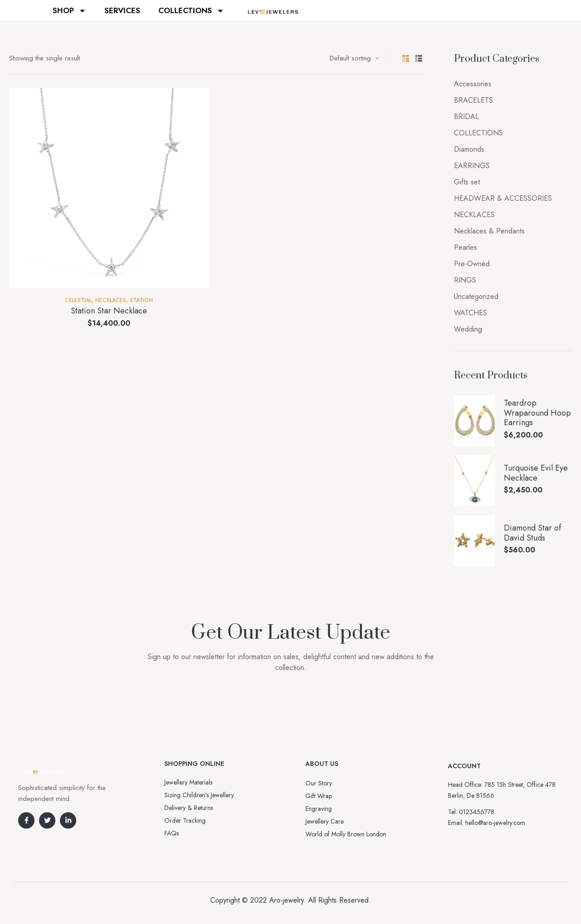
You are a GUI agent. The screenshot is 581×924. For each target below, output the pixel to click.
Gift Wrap (319, 796)
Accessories (473, 84)
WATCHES (470, 313)
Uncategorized (476, 296)
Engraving (319, 809)
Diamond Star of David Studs (532, 533)
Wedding (468, 329)
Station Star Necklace (109, 311)
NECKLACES (111, 300)
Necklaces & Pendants (489, 231)
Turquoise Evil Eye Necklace (536, 473)
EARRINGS (472, 166)
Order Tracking (185, 820)
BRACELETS (473, 100)
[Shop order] (354, 58)
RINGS (465, 280)
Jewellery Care (325, 821)
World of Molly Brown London (346, 834)
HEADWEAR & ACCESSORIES (503, 198)
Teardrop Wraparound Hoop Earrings (537, 413)
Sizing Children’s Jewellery (199, 795)
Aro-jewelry (286, 900)
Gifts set (467, 182)
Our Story (319, 783)
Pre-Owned (472, 264)
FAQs (172, 833)
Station (141, 300)
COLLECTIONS (191, 11)
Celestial (78, 300)
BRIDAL (466, 117)
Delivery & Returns (189, 808)
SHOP (69, 11)
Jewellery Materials (188, 782)
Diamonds (469, 149)
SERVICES (122, 10)
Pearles (465, 247)
